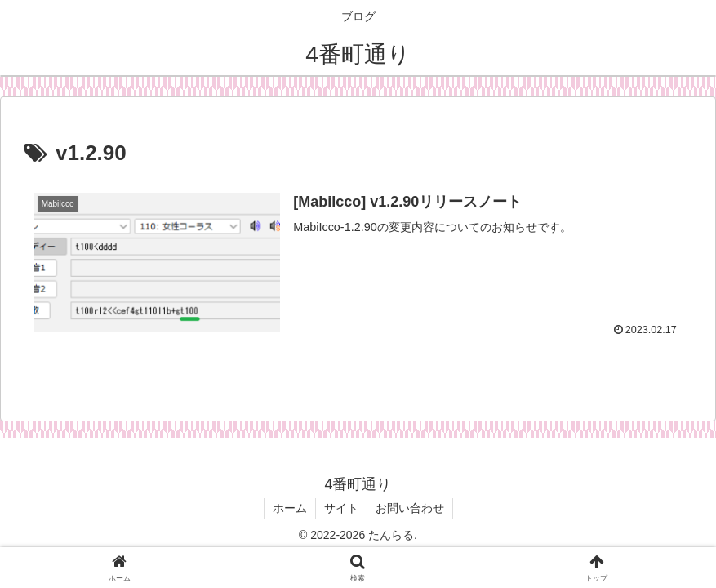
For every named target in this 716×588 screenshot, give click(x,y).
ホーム (290, 508)
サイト (341, 508)
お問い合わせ (410, 508)
